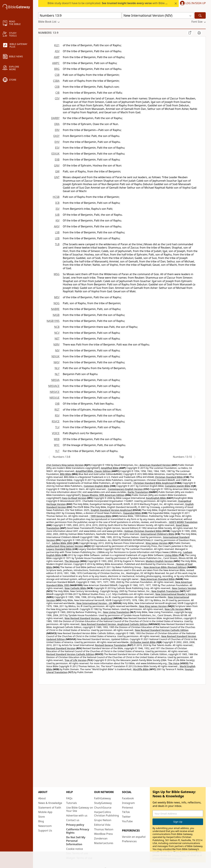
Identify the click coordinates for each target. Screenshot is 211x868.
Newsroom (45, 826)
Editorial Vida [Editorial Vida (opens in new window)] (102, 825)
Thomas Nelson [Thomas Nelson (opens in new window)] (104, 829)
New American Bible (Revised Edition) (165, 567)
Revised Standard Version (61, 648)
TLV (57, 427)
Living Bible (171, 555)
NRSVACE (54, 386)
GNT (57, 177)
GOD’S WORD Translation (183, 522)
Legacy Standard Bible (59, 549)
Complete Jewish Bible (178, 486)
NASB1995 (53, 321)
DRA (57, 124)
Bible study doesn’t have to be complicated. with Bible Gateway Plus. (115, 3)
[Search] (200, 15)
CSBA (56, 81)
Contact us (73, 820)
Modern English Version (159, 561)
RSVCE (56, 421)
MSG (57, 274)
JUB (57, 215)
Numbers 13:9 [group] (48, 33)
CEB (57, 87)
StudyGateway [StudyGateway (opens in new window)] (103, 803)
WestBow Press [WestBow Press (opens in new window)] (104, 834)
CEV (57, 98)
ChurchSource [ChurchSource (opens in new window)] (103, 808)
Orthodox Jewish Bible (143, 642)
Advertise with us (77, 815)
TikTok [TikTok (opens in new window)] (126, 812)
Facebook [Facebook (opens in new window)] (128, 798)
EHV (57, 142)
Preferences (129, 841)
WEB (57, 439)
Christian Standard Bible (169, 477)
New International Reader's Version (176, 594)
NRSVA (55, 380)
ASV (57, 51)
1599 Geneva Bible (101, 516)
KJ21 (57, 45)
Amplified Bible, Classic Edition (93, 471)
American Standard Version (155, 465)
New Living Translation (116, 612)
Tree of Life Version (76, 660)
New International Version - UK (94, 603)
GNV (57, 165)
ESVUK (55, 154)
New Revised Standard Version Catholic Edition (162, 630)
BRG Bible (66, 474)
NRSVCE (55, 392)
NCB (57, 327)
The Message (72, 561)
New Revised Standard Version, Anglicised (89, 618)
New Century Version (184, 588)
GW (57, 171)
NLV (57, 368)
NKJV (57, 362)
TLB (57, 244)
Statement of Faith (50, 808)
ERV (57, 130)
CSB (57, 75)
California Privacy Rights (78, 831)
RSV (57, 416)
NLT (57, 374)
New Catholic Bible (75, 588)
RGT (57, 410)
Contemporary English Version (125, 489)
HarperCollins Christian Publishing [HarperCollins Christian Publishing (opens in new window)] (106, 814)
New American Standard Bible (158, 579)
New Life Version (174, 609)
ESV (57, 148)
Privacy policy (75, 825)
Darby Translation (138, 492)
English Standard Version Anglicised (111, 510)
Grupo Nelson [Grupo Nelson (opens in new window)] (103, 820)
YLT (57, 451)
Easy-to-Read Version (74, 498)
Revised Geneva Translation (111, 645)
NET (57, 339)
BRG (57, 69)
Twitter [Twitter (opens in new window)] (126, 817)
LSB (57, 232)
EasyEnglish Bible (156, 498)
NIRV (56, 344)
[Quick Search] (80, 15)
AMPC (56, 63)
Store (42, 817)
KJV (58, 220)
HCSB (56, 197)
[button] (192, 3)
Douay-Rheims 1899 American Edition (103, 495)
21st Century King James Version (65, 465)
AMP (57, 57)
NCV (57, 333)
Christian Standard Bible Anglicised (154, 483)
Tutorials (71, 803)
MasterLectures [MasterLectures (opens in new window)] (104, 843)
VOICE (56, 433)
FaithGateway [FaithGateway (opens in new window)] (103, 798)
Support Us (45, 831)
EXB (57, 160)
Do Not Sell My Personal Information (76, 841)
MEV (57, 297)
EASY (56, 136)
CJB (57, 93)
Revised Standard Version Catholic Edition (70, 654)
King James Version (157, 543)
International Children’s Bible (157, 534)
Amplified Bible (110, 468)
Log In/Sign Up (196, 3)
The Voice (174, 663)
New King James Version (153, 606)
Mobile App (45, 812)
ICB (57, 203)
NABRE (55, 309)
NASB (56, 315)
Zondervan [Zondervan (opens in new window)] (101, 838)
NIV (57, 350)
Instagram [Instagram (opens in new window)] (128, 803)
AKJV (57, 226)
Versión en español (134, 837)
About (42, 798)
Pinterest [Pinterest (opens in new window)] (128, 808)
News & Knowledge (50, 803)
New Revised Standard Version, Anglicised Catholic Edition (114, 624)
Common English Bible (97, 486)
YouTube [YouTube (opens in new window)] (127, 821)
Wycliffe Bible (141, 669)
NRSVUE (54, 398)
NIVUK (55, 356)
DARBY (55, 118)
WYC (57, 445)
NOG (57, 303)
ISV (58, 209)
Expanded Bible (132, 513)
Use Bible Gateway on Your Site (80, 809)
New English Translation (165, 591)
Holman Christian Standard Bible (143, 531)
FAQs (69, 798)
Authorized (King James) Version (65, 546)
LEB (57, 238)
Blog (41, 821)
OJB (57, 404)
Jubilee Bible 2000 (62, 543)
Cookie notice (75, 849)
